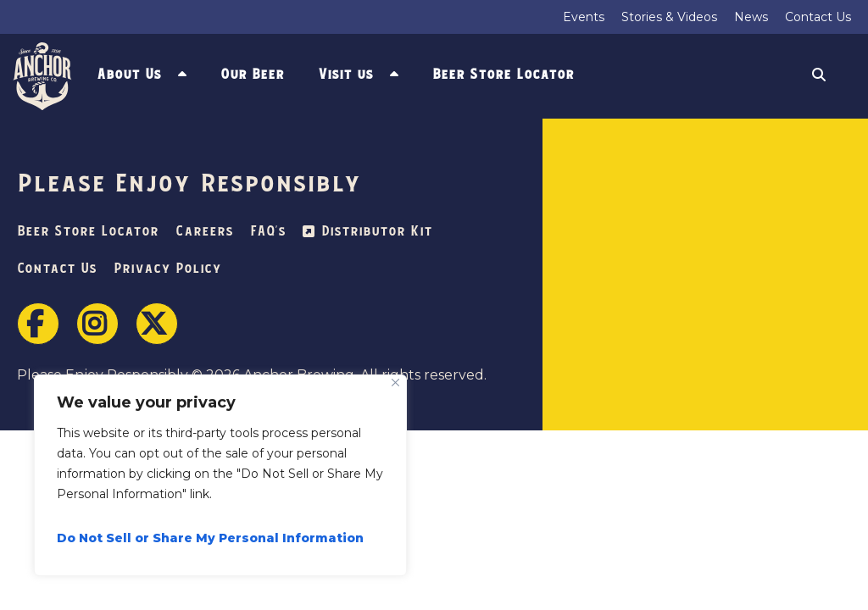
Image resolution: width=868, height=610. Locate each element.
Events (584, 17)
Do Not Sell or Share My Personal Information (210, 538)
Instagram (97, 324)
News (751, 17)
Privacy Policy (167, 269)
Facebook (38, 324)
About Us (129, 75)
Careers (204, 232)
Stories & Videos (669, 17)
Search (819, 77)
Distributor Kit (377, 232)
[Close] (395, 383)
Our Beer (252, 75)
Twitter (157, 324)
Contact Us (818, 17)
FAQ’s (268, 232)
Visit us (345, 75)
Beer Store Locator (503, 75)
